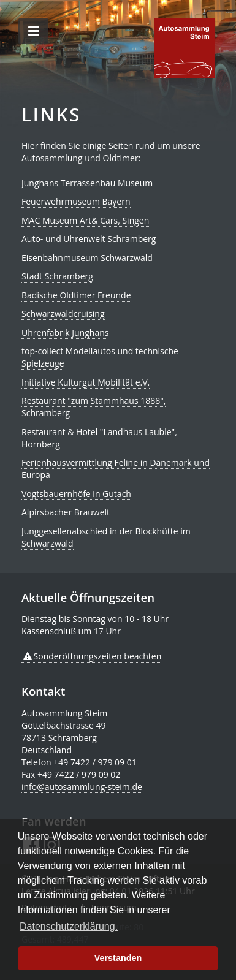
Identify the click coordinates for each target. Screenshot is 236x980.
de (185, 48)
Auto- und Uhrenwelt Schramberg (89, 239)
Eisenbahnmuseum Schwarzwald (87, 258)
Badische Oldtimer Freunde (76, 295)
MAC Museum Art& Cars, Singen (85, 220)
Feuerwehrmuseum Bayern (76, 201)
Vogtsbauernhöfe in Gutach (76, 494)
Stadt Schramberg (57, 276)
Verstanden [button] (118, 958)
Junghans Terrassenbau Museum (87, 183)
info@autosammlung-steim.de (82, 787)
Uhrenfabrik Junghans (65, 332)
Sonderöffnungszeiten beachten (98, 656)
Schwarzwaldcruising (63, 313)
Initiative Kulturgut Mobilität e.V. (86, 382)
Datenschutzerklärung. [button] (69, 926)
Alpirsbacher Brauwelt (66, 512)
